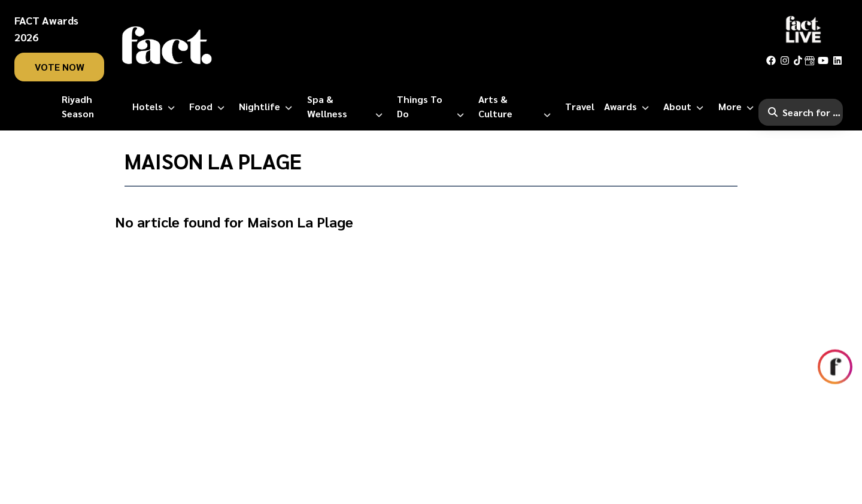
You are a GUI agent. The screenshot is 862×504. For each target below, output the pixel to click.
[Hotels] (156, 107)
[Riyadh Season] (92, 107)
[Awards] (629, 107)
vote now (60, 67)
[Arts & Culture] (517, 107)
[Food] (209, 107)
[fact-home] (167, 45)
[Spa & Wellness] (347, 107)
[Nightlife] (268, 107)
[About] (686, 107)
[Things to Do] (433, 107)
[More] (738, 107)
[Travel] (580, 107)
